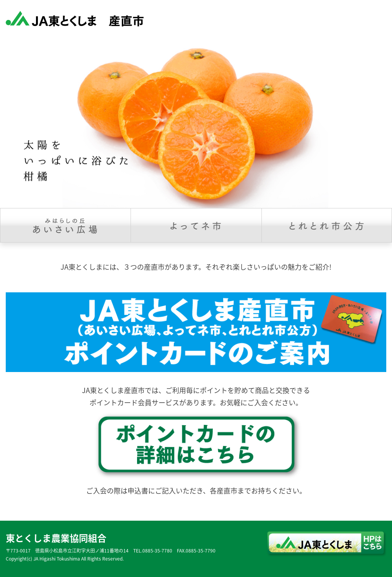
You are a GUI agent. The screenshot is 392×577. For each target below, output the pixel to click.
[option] (196, 123)
